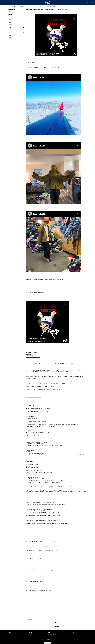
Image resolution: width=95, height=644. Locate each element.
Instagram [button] (47, 643)
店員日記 (56, 627)
